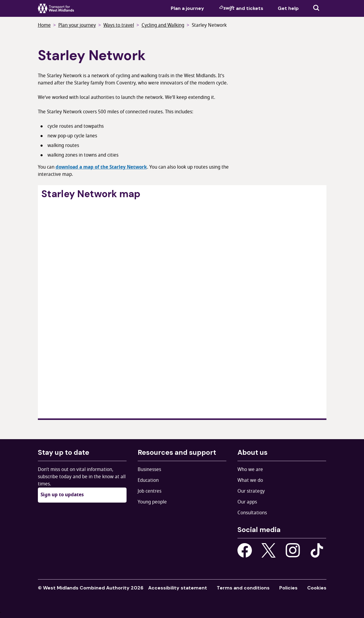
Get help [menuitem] (288, 8)
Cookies (317, 588)
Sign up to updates (62, 495)
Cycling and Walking (163, 25)
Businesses (149, 470)
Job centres (150, 491)
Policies (288, 588)
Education (148, 480)
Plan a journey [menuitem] (187, 8)
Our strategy (251, 491)
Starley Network (209, 25)
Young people (152, 502)
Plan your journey (77, 25)
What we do (250, 480)
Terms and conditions (243, 588)
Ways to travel (119, 25)
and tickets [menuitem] (241, 8)
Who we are (250, 470)
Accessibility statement (178, 588)
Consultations (252, 513)
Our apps (247, 502)
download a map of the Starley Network (101, 167)
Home (44, 25)
